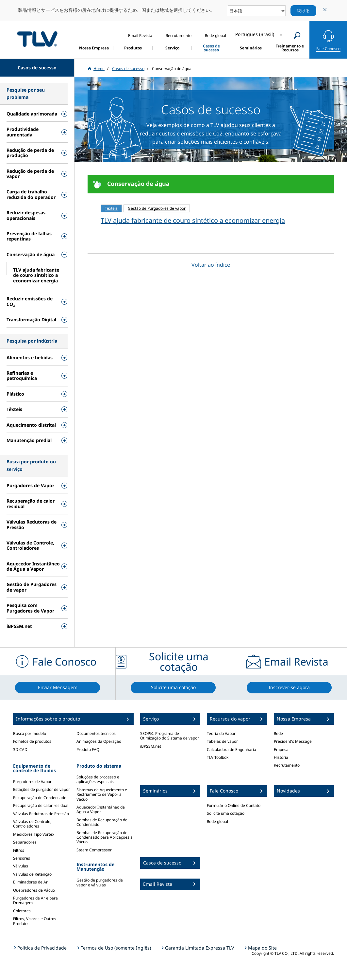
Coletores (22, 911)
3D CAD (20, 749)
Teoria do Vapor (221, 733)
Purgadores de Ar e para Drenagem (35, 900)
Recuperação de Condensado (40, 798)
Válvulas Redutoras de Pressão (41, 814)
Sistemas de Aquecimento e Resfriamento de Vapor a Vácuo (102, 794)
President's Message (293, 741)
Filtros (19, 850)
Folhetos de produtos (32, 741)
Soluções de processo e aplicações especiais (98, 779)
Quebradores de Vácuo (34, 890)
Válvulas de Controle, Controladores (32, 824)
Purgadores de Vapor (32, 782)
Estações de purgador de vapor (41, 789)
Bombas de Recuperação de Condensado (102, 822)
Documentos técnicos (96, 733)
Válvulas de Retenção (32, 874)
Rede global (217, 821)
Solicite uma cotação (226, 813)
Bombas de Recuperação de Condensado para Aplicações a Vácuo (105, 837)
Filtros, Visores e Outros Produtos (35, 921)
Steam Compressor (94, 850)
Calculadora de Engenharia (231, 749)
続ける (303, 10)
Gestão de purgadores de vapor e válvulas (100, 882)
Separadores (25, 842)
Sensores (22, 858)
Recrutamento (287, 765)
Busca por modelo (30, 733)
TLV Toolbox (218, 757)
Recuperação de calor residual (41, 805)
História (281, 757)
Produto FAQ (88, 749)
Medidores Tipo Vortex (34, 834)
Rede (278, 733)
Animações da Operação (99, 741)
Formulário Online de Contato (234, 805)
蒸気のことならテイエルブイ (37, 39)
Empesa (281, 749)
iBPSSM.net (151, 746)
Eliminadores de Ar (30, 882)
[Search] (297, 36)
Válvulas (21, 866)
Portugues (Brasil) (255, 34)
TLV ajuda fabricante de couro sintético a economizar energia (193, 220)
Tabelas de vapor (222, 741)
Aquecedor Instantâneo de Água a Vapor (101, 809)
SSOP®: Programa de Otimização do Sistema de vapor (170, 736)
